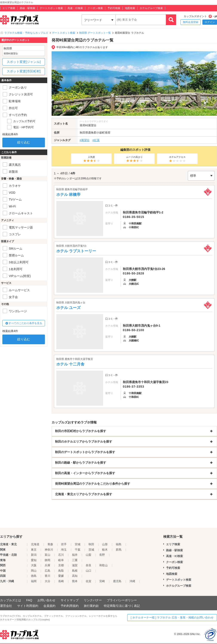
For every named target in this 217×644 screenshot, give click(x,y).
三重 (75, 560)
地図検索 (130, 8)
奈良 (89, 565)
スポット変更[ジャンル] (24, 62)
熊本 (75, 581)
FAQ (29, 600)
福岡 (34, 581)
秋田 (91, 544)
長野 (102, 555)
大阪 (34, 565)
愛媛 (61, 576)
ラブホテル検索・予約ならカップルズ (26, 33)
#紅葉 (96, 140)
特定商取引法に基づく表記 (122, 606)
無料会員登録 (191, 22)
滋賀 (75, 565)
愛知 (34, 560)
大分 (47, 581)
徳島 (34, 576)
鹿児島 (117, 581)
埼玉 (64, 550)
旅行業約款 (91, 606)
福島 (119, 544)
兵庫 (47, 565)
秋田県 (84, 133)
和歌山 (103, 565)
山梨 (89, 555)
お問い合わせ (46, 600)
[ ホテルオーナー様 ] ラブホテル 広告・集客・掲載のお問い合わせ (172, 617)
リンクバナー (93, 600)
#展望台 (85, 140)
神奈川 (49, 550)
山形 (105, 544)
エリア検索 (9, 8)
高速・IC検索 (75, 8)
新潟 (34, 555)
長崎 (61, 581)
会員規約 (49, 606)
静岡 (47, 560)
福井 (75, 555)
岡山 (34, 571)
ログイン (210, 22)
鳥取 (61, 571)
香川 (47, 576)
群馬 (119, 550)
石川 (61, 555)
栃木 (105, 550)
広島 (47, 571)
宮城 (78, 544)
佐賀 (89, 581)
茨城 (91, 550)
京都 (61, 565)
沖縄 (132, 581)
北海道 (35, 544)
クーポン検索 (95, 8)
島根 (75, 571)
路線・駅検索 (28, 8)
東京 (34, 550)
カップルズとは (11, 600)
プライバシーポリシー (122, 600)
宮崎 (102, 581)
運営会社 (6, 606)
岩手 (64, 544)
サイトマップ (70, 600)
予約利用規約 (70, 606)
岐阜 (61, 560)
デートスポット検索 (51, 8)
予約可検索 (114, 8)
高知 (75, 576)
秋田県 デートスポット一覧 (95, 33)
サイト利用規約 (28, 606)
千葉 (78, 550)
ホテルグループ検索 (151, 8)
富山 (47, 555)
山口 (89, 571)
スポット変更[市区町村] (24, 71)
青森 (50, 544)
